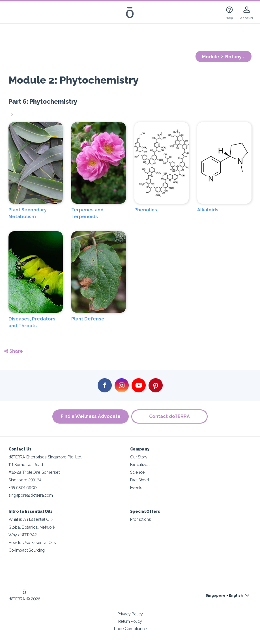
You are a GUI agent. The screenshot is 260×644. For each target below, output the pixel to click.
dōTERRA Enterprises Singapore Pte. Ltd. (45, 457)
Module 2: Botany (224, 57)
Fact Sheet (140, 480)
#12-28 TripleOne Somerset (34, 472)
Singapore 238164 (25, 480)
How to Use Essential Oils (32, 542)
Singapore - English (224, 596)
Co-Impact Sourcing (26, 550)
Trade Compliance (130, 629)
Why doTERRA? (22, 535)
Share (14, 351)
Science (137, 472)
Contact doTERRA (170, 416)
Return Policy (130, 621)
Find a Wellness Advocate (90, 416)
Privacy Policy (130, 614)
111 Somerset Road (26, 465)
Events (136, 487)
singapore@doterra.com (31, 495)
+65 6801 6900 (23, 487)
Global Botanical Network (32, 527)
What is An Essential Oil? (31, 519)
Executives (140, 465)
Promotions (141, 519)
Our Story (139, 457)
